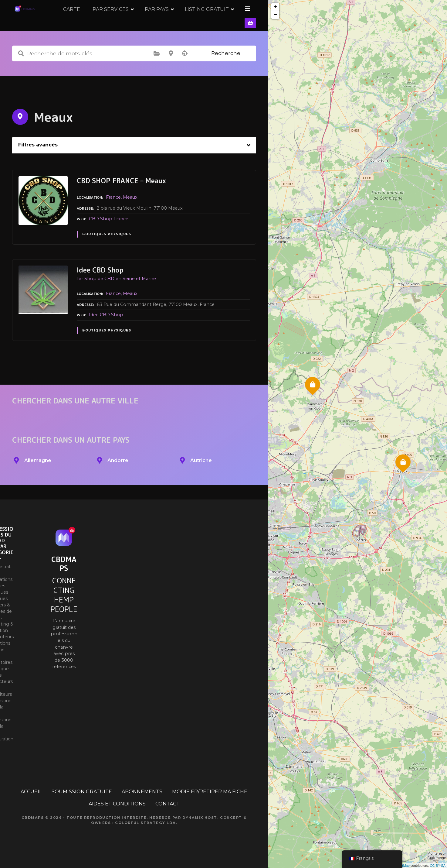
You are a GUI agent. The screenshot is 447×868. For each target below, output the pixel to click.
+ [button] (275, 7)
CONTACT (168, 812)
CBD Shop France (109, 227)
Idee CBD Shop (106, 323)
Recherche (226, 61)
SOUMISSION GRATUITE (82, 800)
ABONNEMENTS (142, 800)
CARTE (115, 20)
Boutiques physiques (107, 242)
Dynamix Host (200, 826)
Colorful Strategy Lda (145, 831)
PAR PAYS (200, 20)
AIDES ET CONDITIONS (117, 812)
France (113, 205)
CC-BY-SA (438, 866)
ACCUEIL (31, 800)
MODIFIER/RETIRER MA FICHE (210, 800)
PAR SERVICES (154, 20)
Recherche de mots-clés (21, 62)
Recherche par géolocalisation (185, 62)
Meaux (130, 205)
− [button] (275, 15)
